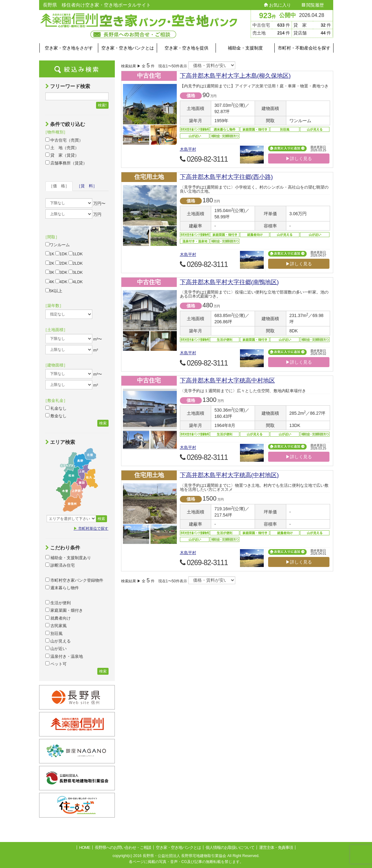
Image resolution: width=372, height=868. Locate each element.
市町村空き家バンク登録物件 (74, 580)
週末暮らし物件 (62, 588)
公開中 (288, 15)
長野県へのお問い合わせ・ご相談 (123, 847)
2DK (61, 263)
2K (50, 263)
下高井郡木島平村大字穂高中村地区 (227, 380)
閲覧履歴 (313, 5)
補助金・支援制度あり (68, 558)
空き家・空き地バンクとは (128, 48)
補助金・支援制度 (245, 48)
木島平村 (188, 149)
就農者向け (58, 618)
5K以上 (54, 291)
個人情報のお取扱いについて (230, 847)
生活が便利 (58, 603)
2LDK (76, 263)
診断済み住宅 (60, 565)
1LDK (76, 254)
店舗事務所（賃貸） (66, 163)
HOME (85, 847)
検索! (102, 105)
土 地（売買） (62, 148)
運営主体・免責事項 (276, 847)
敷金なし (56, 416)
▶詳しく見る (299, 159)
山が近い (56, 648)
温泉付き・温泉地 (64, 656)
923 (268, 16)
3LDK (76, 272)
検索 (103, 423)
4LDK (76, 282)
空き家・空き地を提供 (186, 48)
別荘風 (54, 633)
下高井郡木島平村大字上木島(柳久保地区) (235, 76)
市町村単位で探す (91, 528)
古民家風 (56, 626)
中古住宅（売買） (64, 140)
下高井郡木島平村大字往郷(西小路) (227, 177)
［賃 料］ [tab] (87, 186)
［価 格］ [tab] (59, 186)
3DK (61, 272)
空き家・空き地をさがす (69, 48)
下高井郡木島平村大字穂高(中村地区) (229, 475)
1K (50, 254)
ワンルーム (58, 245)
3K (50, 272)
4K (50, 282)
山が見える (58, 641)
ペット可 (56, 664)
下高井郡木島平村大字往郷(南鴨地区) (229, 282)
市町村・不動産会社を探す (304, 48)
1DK (61, 254)
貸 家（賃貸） (62, 155)
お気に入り (278, 5)
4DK (61, 282)
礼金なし (56, 408)
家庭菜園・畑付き (64, 610)
